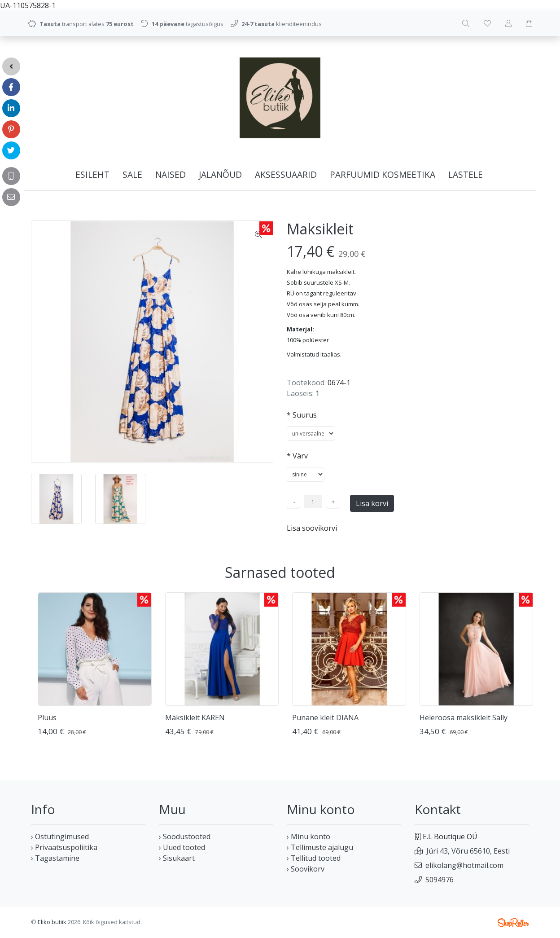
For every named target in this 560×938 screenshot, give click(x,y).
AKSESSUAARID (286, 174)
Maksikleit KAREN (195, 718)
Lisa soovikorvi (312, 528)
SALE (132, 174)
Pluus (47, 718)
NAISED (171, 174)
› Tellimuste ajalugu (320, 847)
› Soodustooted (185, 837)
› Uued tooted (182, 847)
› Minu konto (308, 837)
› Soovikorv (306, 869)
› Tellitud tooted (314, 858)
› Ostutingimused (60, 837)
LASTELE (466, 174)
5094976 (440, 880)
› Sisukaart (177, 858)
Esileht (92, 174)
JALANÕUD (220, 174)
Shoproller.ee (513, 923)
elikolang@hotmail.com (464, 865)
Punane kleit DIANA (325, 718)
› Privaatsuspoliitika (64, 847)
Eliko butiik (52, 922)
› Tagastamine (55, 858)
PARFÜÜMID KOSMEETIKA (383, 174)
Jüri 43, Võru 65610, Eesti (468, 851)
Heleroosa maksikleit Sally (464, 718)
